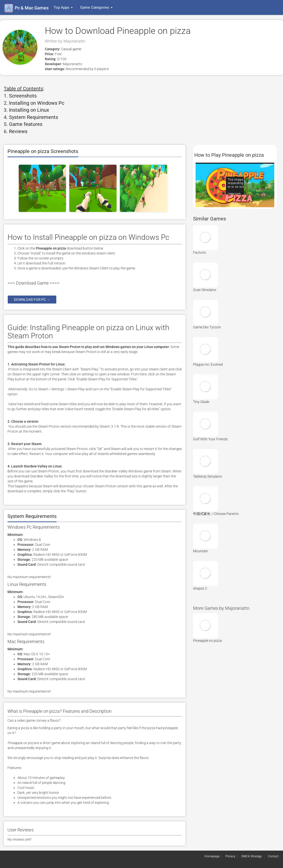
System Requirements (34, 117)
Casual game (71, 49)
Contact (273, 856)
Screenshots (23, 96)
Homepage (212, 856)
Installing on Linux (29, 110)
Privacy (230, 856)
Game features (26, 124)
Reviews (18, 131)
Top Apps (63, 7)
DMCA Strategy (252, 856)
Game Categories (96, 7)
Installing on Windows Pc (37, 103)
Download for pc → (32, 300)
